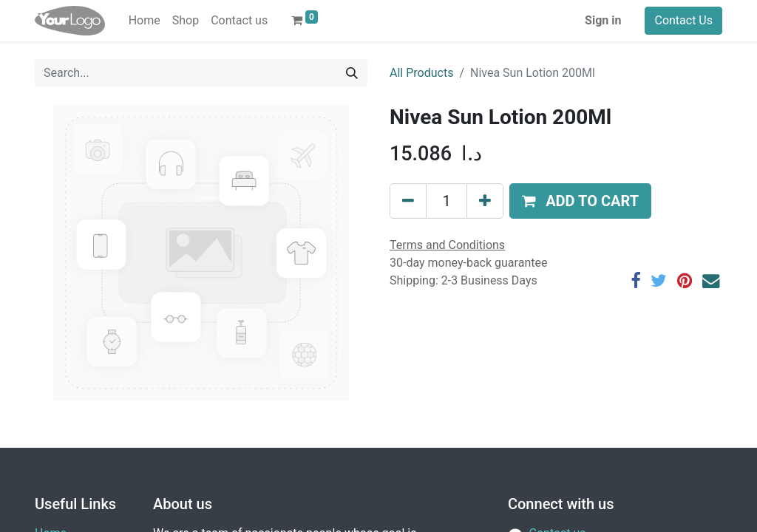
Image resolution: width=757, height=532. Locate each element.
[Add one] (485, 201)
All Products (421, 73)
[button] (580, 201)
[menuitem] (145, 21)
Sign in (603, 20)
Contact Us (683, 20)
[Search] (352, 73)
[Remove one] (408, 201)
